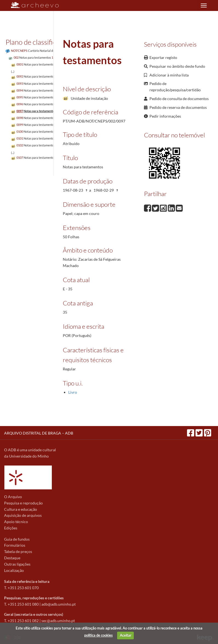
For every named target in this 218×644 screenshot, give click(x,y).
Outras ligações (17, 564)
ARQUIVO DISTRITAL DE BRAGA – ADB (39, 433)
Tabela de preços (18, 551)
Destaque (12, 558)
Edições (11, 528)
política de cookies (98, 635)
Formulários (15, 545)
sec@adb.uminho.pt (58, 621)
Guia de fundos (17, 539)
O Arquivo (13, 497)
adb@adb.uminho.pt (59, 604)
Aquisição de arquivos (23, 515)
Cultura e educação (21, 509)
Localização (14, 570)
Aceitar (126, 635)
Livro (73, 392)
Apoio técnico (16, 522)
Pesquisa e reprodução (23, 503)
